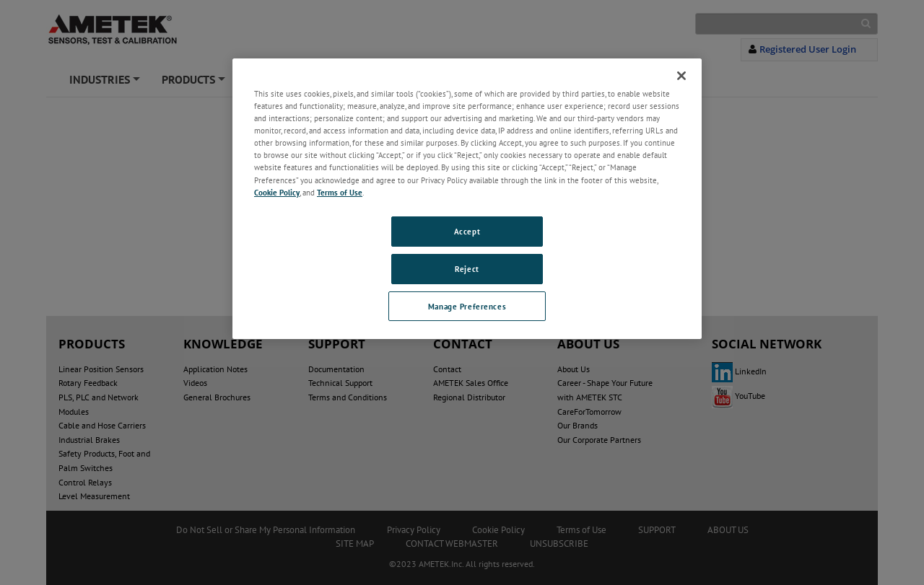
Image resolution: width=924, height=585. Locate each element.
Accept (467, 231)
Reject (467, 269)
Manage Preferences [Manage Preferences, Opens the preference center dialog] (467, 306)
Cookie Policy (277, 192)
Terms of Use (340, 192)
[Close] (681, 76)
